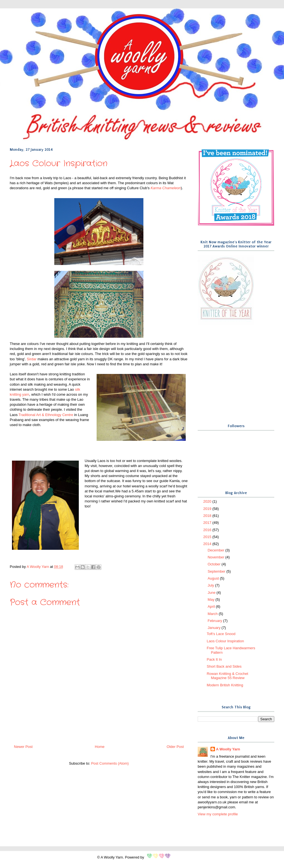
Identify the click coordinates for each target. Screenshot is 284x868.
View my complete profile (218, 814)
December (217, 550)
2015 (208, 537)
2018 (208, 516)
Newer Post (23, 747)
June (212, 593)
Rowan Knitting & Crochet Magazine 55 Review (227, 676)
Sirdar (32, 359)
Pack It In (214, 659)
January (215, 628)
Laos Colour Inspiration (225, 641)
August (214, 578)
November (217, 557)
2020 (208, 501)
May (212, 600)
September (217, 571)
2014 (208, 544)
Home (100, 747)
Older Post (175, 747)
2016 (208, 530)
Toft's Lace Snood (221, 634)
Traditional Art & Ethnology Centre (46, 415)
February (216, 621)
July (211, 585)
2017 (208, 523)
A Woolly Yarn (228, 749)
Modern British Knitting (225, 685)
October (215, 564)
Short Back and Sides (224, 666)
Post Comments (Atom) (110, 763)
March (213, 614)
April (212, 606)
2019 (208, 509)
